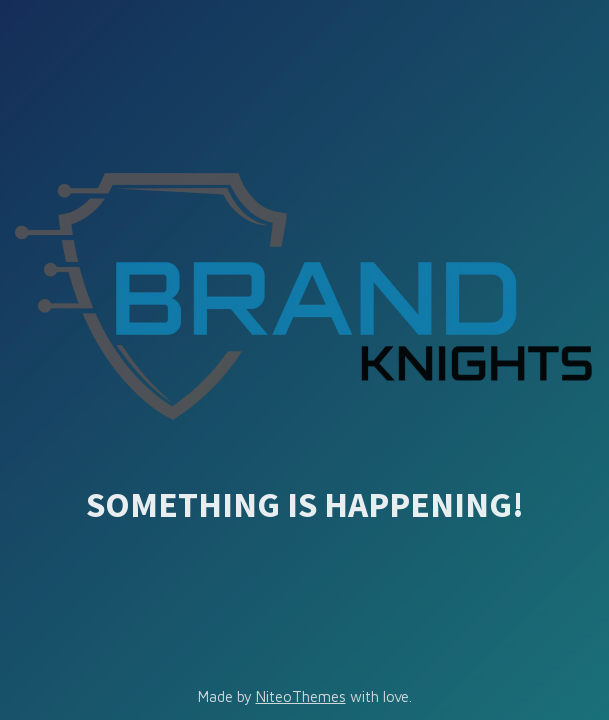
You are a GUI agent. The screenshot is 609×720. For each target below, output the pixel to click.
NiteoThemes (301, 696)
